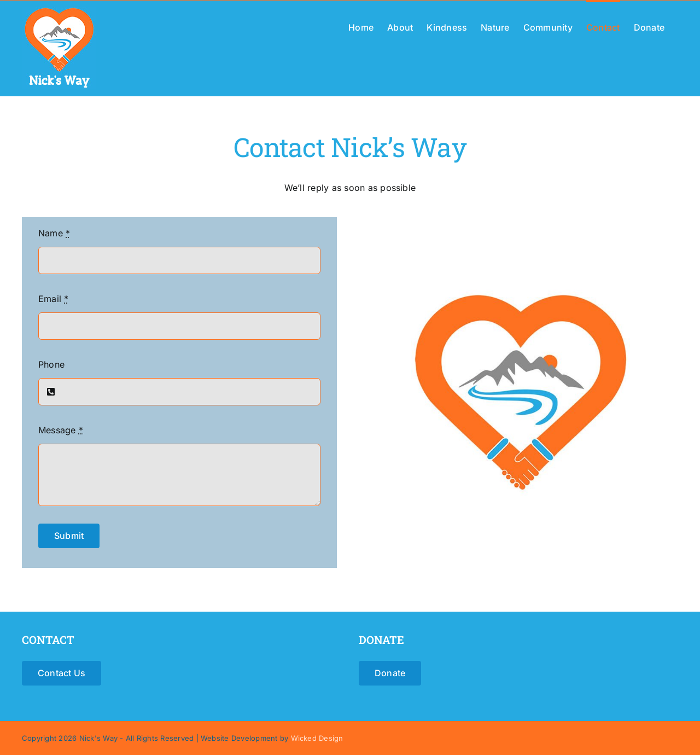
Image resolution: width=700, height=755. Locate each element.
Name (54, 233)
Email (54, 299)
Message (61, 430)
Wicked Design (317, 738)
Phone (51, 364)
